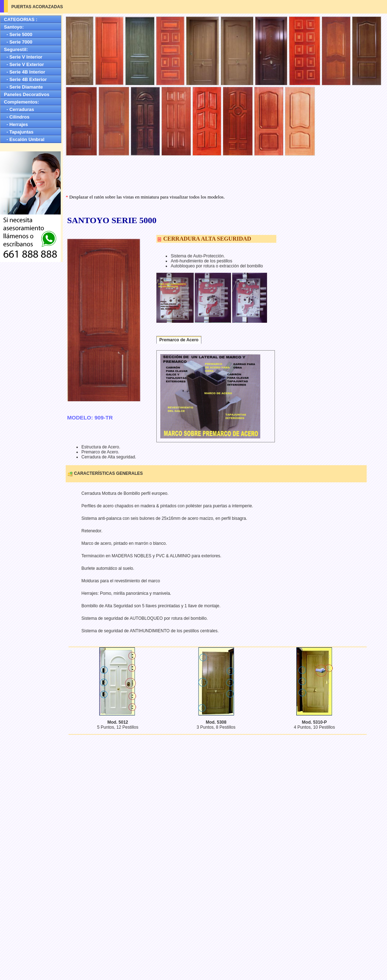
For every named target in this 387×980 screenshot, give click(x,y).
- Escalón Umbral (24, 139)
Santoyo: (14, 27)
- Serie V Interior (23, 57)
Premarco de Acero (179, 340)
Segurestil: (16, 49)
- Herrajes (16, 124)
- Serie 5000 (18, 34)
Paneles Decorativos (27, 94)
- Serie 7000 (18, 42)
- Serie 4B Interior (25, 72)
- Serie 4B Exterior (25, 79)
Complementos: (21, 102)
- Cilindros (17, 117)
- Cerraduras (19, 109)
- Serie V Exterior (24, 64)
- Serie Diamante (23, 87)
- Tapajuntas (19, 132)
